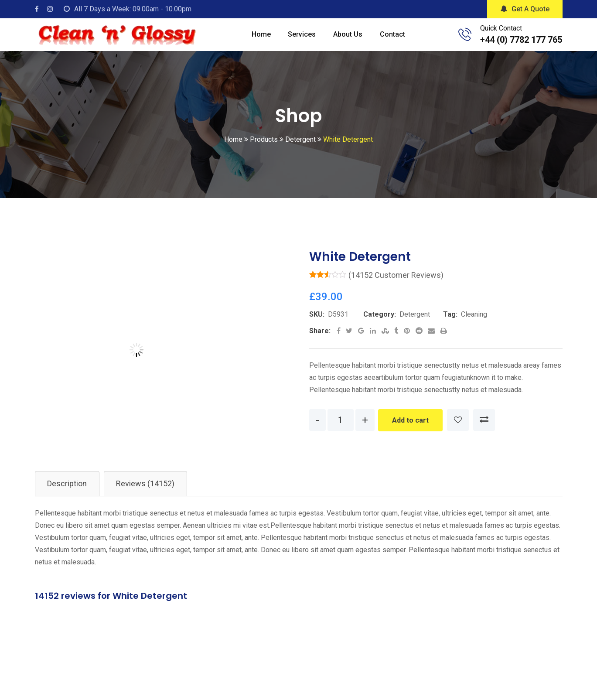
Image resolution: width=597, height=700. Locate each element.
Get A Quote (525, 9)
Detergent (415, 323)
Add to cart (410, 429)
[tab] (68, 492)
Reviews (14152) (149, 492)
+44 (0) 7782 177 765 (521, 44)
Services (301, 39)
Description (68, 492)
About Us (349, 39)
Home (258, 39)
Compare (484, 428)
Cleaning (474, 323)
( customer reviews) (396, 283)
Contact (395, 39)
